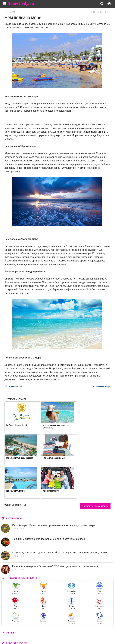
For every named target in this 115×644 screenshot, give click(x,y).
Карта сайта (90, 632)
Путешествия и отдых (100, 12)
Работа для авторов (93, 628)
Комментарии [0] (101, 386)
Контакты (67, 632)
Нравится (14, 386)
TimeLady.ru (21, 3)
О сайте (66, 628)
